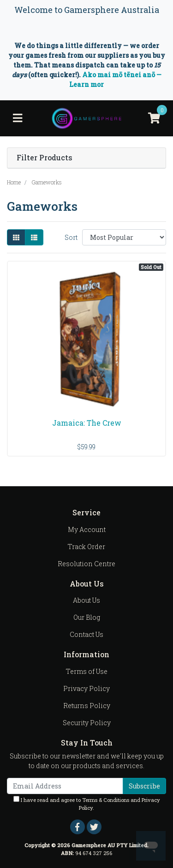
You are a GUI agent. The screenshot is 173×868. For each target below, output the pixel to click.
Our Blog (87, 617)
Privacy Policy (86, 688)
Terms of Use (87, 671)
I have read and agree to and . (87, 804)
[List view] (34, 237)
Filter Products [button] (45, 158)
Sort (71, 237)
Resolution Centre (86, 564)
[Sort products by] (124, 237)
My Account (87, 529)
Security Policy (87, 723)
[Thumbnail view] (16, 237)
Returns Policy (87, 706)
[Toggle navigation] (18, 118)
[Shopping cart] (154, 118)
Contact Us (86, 634)
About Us (86, 600)
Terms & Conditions (106, 800)
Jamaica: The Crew (87, 423)
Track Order (86, 547)
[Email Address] (65, 786)
